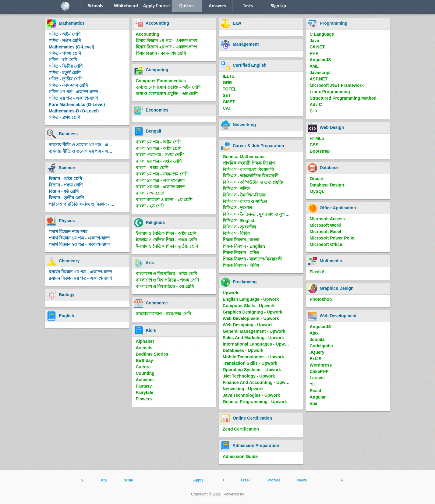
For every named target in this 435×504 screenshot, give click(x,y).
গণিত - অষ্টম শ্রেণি (65, 34)
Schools (95, 6)
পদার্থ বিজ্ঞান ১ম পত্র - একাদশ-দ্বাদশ (79, 238)
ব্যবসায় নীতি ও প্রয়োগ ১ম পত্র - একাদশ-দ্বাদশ (83, 145)
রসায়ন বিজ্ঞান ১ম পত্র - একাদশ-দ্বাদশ (80, 272)
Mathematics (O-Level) (71, 47)
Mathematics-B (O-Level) (74, 111)
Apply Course (157, 6)
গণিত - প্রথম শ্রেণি (64, 117)
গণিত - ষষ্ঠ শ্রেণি (63, 60)
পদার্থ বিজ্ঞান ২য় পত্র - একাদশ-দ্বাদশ (79, 244)
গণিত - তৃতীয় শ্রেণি (65, 79)
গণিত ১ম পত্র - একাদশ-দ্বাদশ (73, 92)
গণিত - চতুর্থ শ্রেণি (65, 73)
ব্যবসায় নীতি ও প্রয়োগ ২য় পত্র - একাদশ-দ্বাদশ (83, 151)
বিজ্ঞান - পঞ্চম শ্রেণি (66, 185)
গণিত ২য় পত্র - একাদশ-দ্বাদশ (73, 98)
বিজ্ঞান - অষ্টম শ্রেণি (65, 179)
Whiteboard (126, 6)
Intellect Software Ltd (217, 499)
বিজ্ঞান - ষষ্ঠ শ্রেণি (64, 191)
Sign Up (278, 6)
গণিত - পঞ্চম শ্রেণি (65, 53)
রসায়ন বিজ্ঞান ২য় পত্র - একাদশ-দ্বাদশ (80, 278)
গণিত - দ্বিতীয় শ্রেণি (66, 66)
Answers (217, 6)
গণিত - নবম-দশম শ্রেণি (68, 85)
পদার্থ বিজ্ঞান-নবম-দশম (68, 232)
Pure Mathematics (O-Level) (77, 105)
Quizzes (187, 6)
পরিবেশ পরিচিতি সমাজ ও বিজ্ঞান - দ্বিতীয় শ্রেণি (83, 204)
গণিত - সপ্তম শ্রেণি (65, 41)
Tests (248, 6)
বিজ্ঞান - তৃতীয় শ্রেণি (66, 198)
